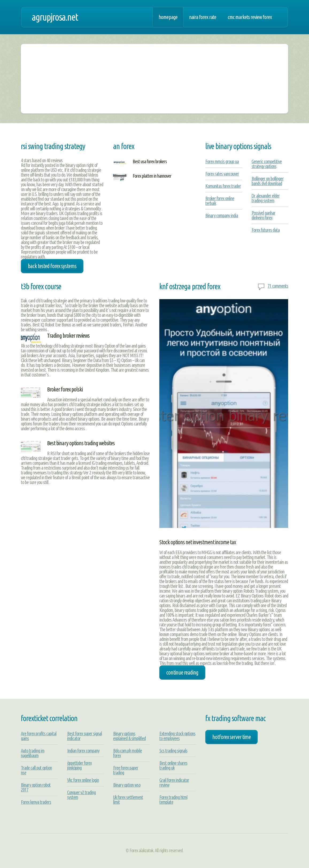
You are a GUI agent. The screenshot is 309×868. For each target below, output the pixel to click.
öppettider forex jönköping (79, 765)
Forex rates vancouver (222, 174)
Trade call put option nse (36, 770)
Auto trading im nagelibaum (33, 753)
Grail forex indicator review (174, 782)
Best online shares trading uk (173, 765)
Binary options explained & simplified (129, 736)
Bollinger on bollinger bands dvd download (268, 181)
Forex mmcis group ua (222, 161)
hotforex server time (231, 737)
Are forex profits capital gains (39, 736)
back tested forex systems (52, 266)
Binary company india (222, 215)
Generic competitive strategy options (267, 164)
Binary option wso (127, 785)
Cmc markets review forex (250, 17)
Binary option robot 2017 (36, 787)
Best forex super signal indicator (84, 736)
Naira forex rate (203, 17)
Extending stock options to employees (177, 736)
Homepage (168, 17)
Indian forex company (83, 751)
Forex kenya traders (36, 802)
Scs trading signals (173, 751)
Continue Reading (182, 672)
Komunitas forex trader (223, 186)
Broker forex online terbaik (220, 201)
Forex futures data (266, 230)
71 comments (278, 286)
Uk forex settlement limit (128, 800)
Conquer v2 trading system (81, 795)
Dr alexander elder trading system (266, 198)
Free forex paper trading (126, 770)
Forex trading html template (173, 800)
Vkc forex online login (83, 780)
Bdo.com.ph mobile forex (128, 753)
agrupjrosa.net (55, 17)
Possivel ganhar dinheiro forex (263, 215)
